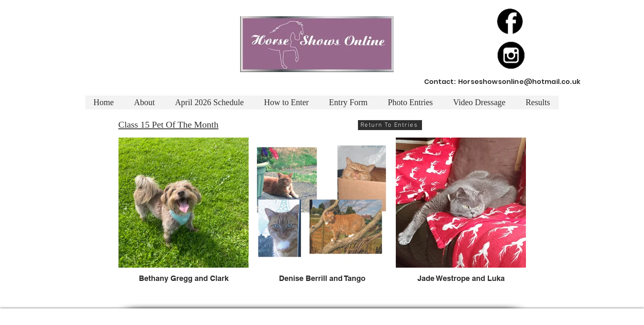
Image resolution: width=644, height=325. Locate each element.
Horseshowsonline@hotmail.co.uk (519, 82)
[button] (538, 102)
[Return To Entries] (390, 125)
